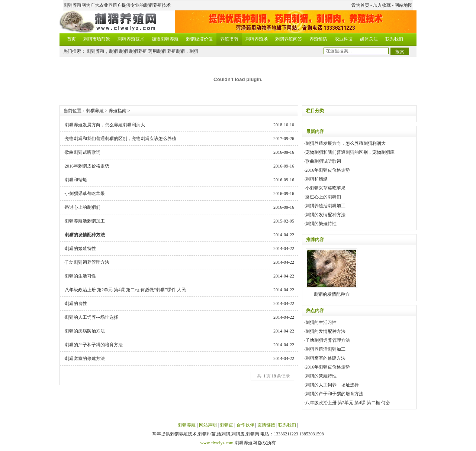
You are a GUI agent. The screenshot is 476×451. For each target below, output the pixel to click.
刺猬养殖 (138, 51)
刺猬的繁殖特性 (80, 249)
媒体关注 (369, 39)
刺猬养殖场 (257, 39)
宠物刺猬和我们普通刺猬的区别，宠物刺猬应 (350, 152)
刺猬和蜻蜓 (76, 180)
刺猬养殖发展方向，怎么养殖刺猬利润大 (105, 125)
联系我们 (394, 39)
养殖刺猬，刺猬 (183, 51)
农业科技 (344, 39)
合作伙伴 (245, 425)
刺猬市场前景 (97, 39)
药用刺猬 (157, 51)
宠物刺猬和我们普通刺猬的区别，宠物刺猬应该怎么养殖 (120, 139)
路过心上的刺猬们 (83, 207)
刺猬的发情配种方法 (325, 215)
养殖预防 (318, 39)
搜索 (400, 52)
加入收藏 (382, 5)
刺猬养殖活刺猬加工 (85, 221)
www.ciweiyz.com (217, 443)
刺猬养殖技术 (131, 39)
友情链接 (266, 425)
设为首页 (360, 5)
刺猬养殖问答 (289, 39)
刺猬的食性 (76, 304)
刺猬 (123, 51)
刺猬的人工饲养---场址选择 (91, 317)
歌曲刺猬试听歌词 (83, 152)
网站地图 (403, 5)
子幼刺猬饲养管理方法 (87, 262)
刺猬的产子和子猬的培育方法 (94, 345)
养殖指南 (229, 39)
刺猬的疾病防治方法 (85, 331)
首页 (71, 39)
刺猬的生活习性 (80, 276)
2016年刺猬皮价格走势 (87, 166)
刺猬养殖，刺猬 (102, 51)
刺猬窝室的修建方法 (85, 358)
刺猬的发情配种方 (332, 273)
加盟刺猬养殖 (165, 39)
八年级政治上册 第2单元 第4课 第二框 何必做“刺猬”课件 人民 (125, 290)
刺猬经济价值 (199, 39)
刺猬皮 (226, 425)
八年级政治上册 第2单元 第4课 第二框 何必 (348, 403)
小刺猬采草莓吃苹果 (85, 194)
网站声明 (208, 425)
